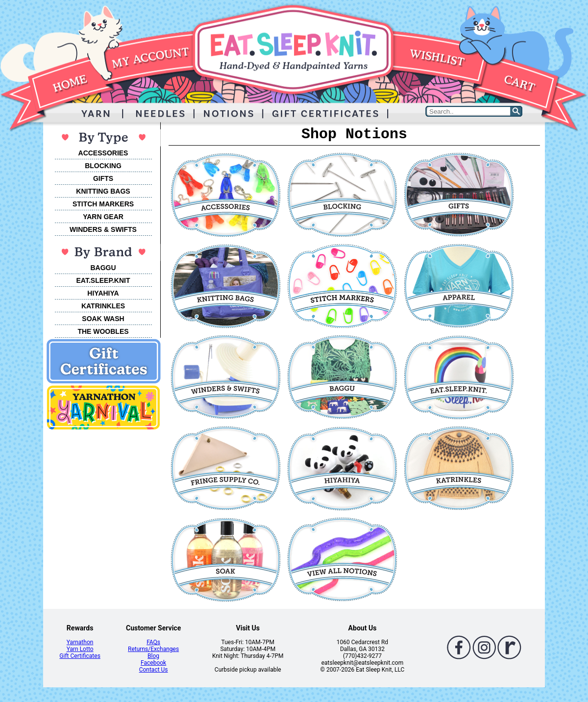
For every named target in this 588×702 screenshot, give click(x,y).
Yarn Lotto (80, 649)
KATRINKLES (103, 306)
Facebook (153, 663)
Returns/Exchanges (153, 649)
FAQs (153, 642)
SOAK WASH (103, 319)
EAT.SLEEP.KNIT (103, 280)
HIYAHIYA (103, 293)
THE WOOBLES (103, 331)
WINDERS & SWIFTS (103, 229)
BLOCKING (103, 166)
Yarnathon (80, 642)
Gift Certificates (80, 656)
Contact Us (154, 670)
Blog (153, 656)
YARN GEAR (103, 217)
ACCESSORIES (103, 153)
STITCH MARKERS (103, 204)
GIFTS (103, 178)
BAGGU (103, 268)
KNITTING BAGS (103, 191)
